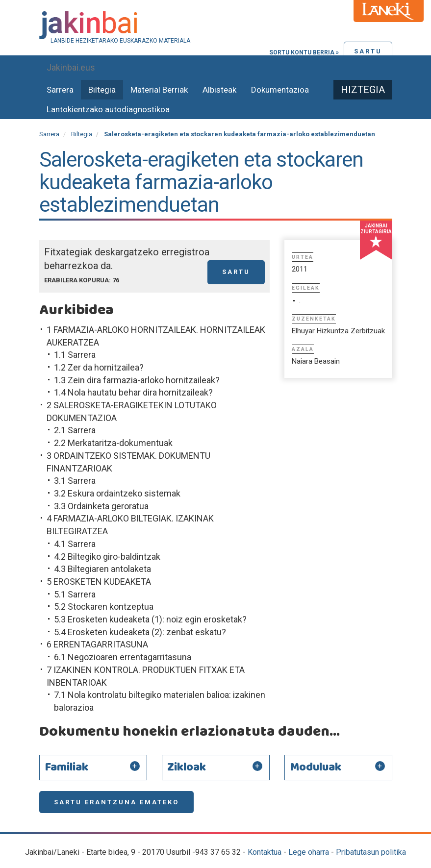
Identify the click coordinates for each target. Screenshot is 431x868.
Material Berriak (159, 90)
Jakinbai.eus (71, 67)
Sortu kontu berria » (304, 52)
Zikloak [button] (187, 768)
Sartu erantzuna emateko (116, 802)
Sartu (368, 51)
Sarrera (60, 90)
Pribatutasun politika (371, 852)
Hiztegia (363, 90)
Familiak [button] (66, 768)
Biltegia (102, 90)
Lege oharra (309, 852)
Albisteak (219, 90)
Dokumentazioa (280, 90)
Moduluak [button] (316, 768)
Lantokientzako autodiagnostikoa (108, 109)
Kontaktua (265, 852)
